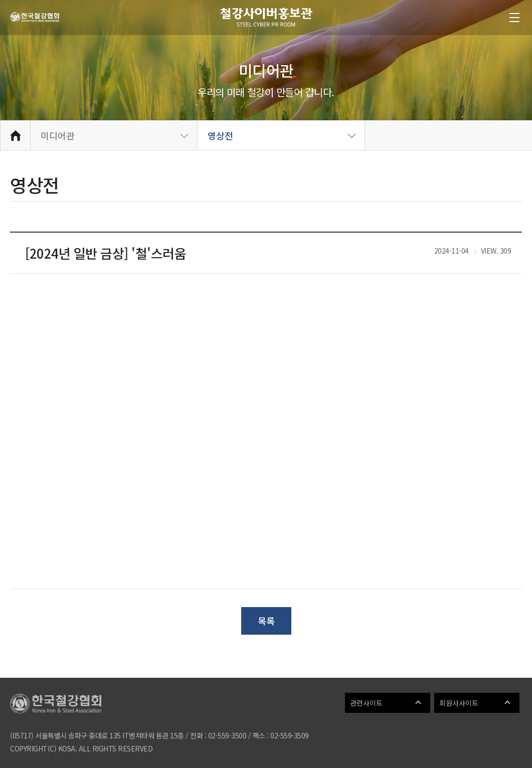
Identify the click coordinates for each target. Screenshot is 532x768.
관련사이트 (366, 703)
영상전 (220, 135)
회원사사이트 (459, 703)
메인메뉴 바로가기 (0, 0)
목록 (266, 621)
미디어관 (58, 135)
